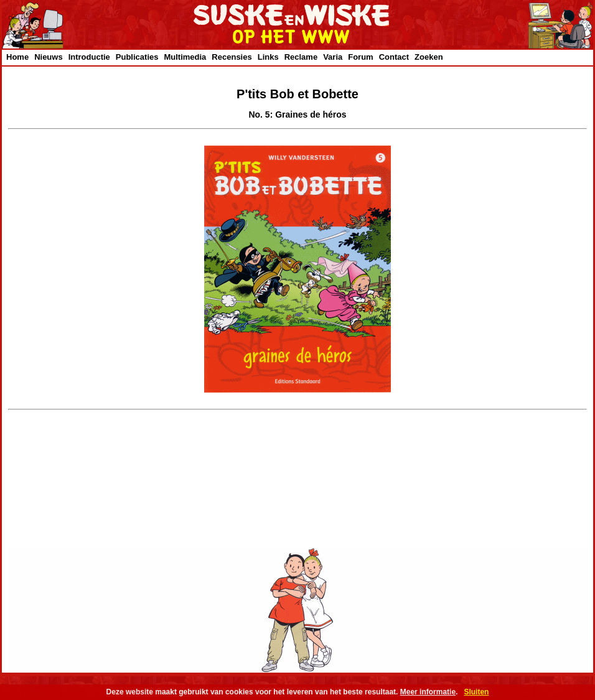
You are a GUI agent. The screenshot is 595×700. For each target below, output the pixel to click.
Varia (333, 57)
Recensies (232, 57)
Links (268, 57)
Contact (394, 57)
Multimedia (185, 57)
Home (17, 57)
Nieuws (49, 57)
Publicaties (137, 57)
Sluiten (476, 692)
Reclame (301, 57)
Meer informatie (428, 692)
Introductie (89, 57)
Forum (360, 57)
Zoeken (429, 57)
